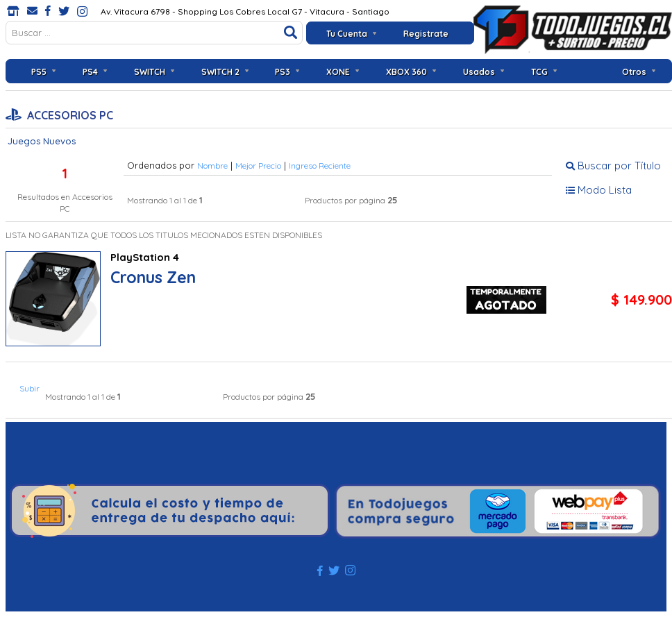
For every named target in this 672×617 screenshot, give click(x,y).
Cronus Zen (153, 277)
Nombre (212, 166)
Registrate (426, 34)
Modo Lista (599, 190)
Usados (479, 72)
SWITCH (150, 72)
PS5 (39, 72)
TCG (539, 72)
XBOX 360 (406, 72)
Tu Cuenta (347, 34)
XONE (338, 72)
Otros (634, 72)
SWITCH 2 (220, 72)
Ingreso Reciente (320, 166)
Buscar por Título (613, 166)
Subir (30, 388)
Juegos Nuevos (42, 141)
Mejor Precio (258, 166)
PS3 (283, 72)
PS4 (90, 72)
